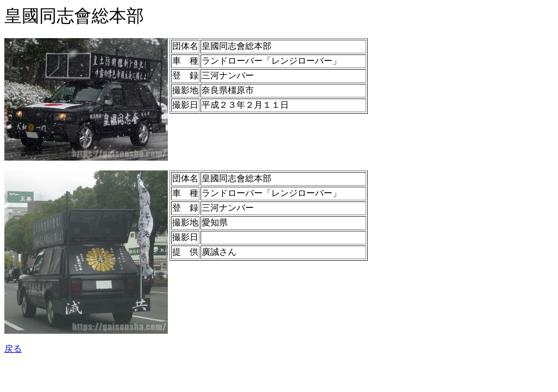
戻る (13, 349)
